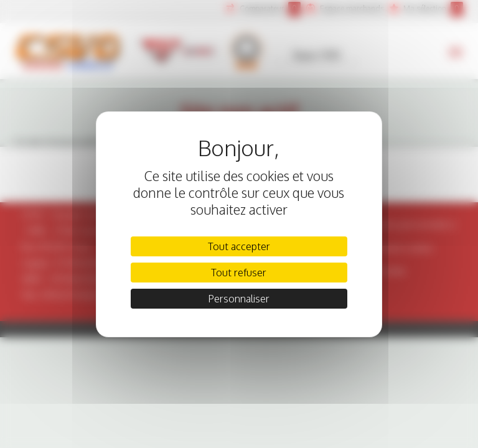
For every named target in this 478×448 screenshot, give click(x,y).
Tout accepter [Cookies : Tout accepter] (239, 246)
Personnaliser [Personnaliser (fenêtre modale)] (239, 299)
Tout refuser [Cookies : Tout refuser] (239, 273)
